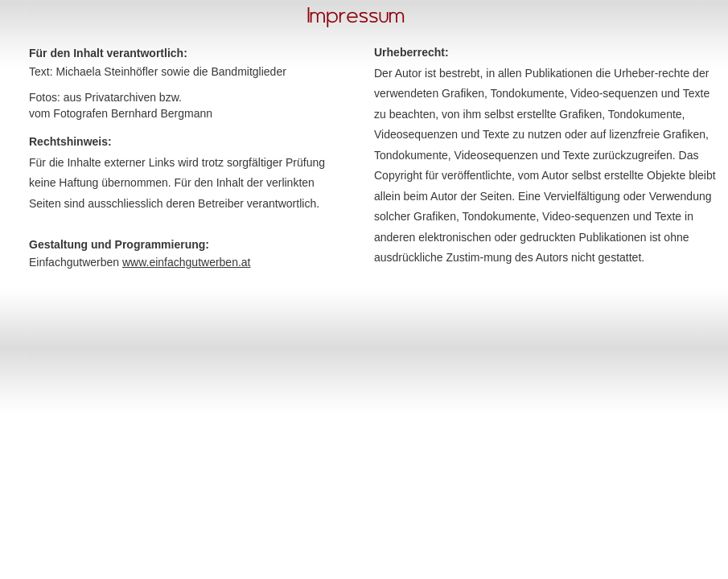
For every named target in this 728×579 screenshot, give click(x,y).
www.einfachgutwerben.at (187, 262)
